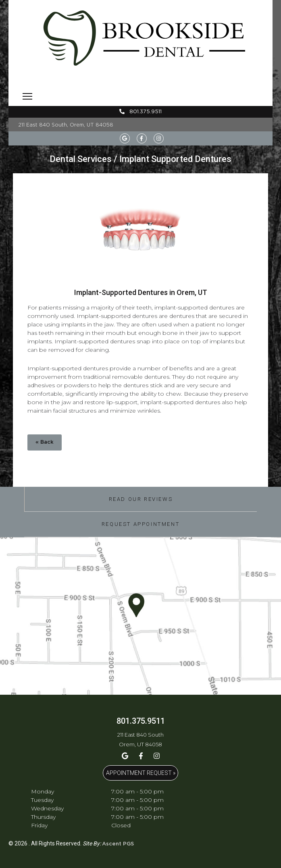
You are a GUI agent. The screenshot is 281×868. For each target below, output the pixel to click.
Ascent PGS (118, 844)
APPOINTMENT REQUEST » (141, 773)
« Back (45, 442)
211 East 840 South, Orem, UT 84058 (66, 125)
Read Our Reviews (141, 499)
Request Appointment (140, 524)
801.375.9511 (140, 112)
